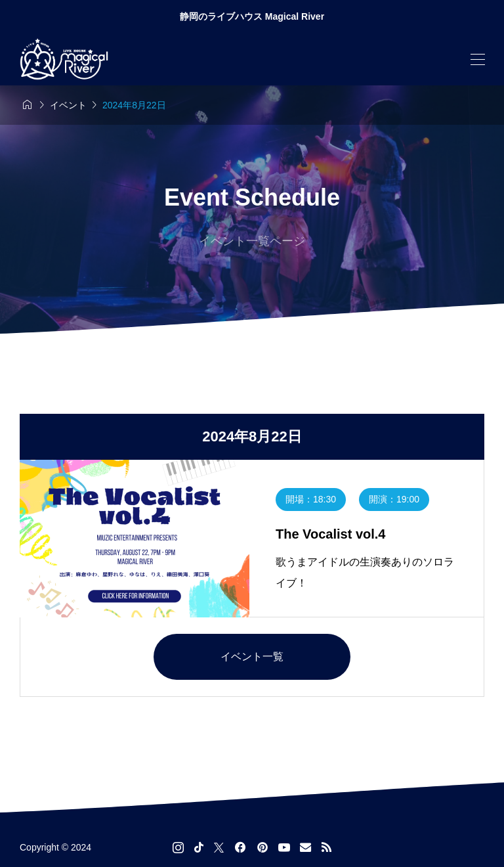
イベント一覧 (252, 656)
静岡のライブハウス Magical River (252, 16)
